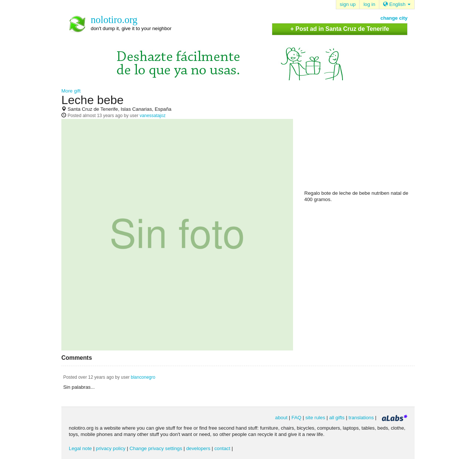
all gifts (337, 418)
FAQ (297, 418)
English (397, 4)
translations (361, 418)
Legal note (80, 448)
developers (198, 448)
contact (222, 448)
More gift (71, 91)
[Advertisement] (360, 142)
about (281, 418)
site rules (315, 418)
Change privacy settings (156, 448)
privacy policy (111, 448)
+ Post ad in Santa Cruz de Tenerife (340, 29)
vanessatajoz (152, 116)
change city (394, 18)
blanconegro (143, 377)
